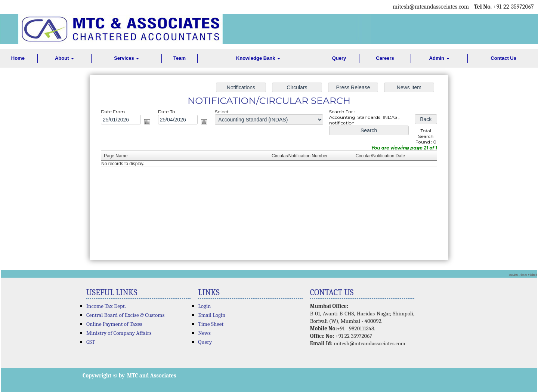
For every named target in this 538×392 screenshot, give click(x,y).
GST (91, 342)
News (204, 333)
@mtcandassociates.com (439, 7)
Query (339, 58)
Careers (385, 58)
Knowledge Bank (258, 58)
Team (180, 58)
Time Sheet (211, 324)
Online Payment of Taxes (114, 324)
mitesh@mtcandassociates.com (369, 343)
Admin (439, 58)
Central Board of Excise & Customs (125, 315)
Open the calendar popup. (150, 123)
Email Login (212, 315)
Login (204, 306)
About (64, 58)
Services (126, 58)
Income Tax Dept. (106, 306)
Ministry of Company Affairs (119, 333)
